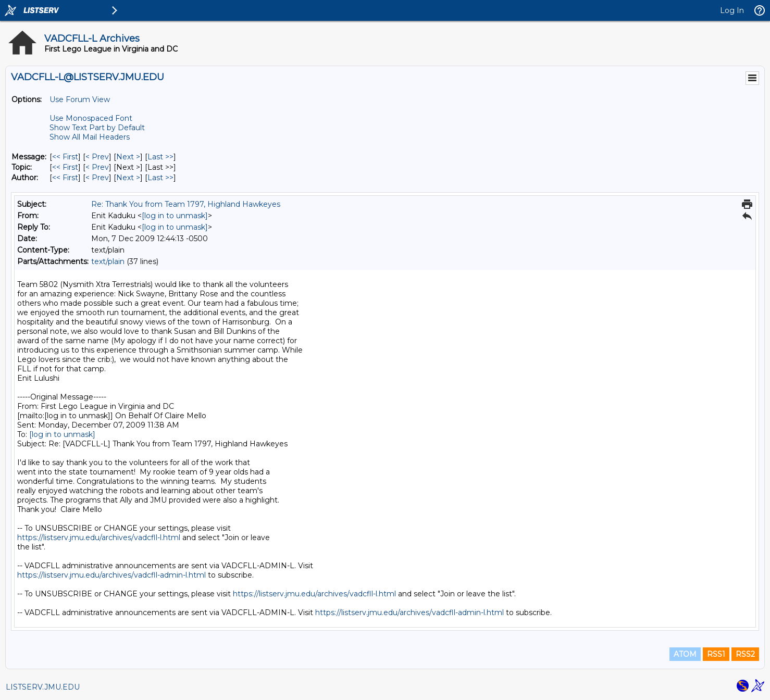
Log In (732, 10)
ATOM (685, 654)
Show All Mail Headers (90, 137)
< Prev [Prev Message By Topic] (97, 167)
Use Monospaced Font (91, 118)
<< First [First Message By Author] (65, 178)
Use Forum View (80, 99)
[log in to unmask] (175, 216)
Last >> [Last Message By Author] (160, 178)
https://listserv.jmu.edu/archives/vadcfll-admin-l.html (111, 575)
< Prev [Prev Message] (97, 157)
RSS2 (745, 654)
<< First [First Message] (65, 157)
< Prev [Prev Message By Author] (97, 178)
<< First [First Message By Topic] (65, 167)
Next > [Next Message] (128, 157)
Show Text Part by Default (97, 128)
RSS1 (716, 654)
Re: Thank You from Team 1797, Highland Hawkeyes (186, 204)
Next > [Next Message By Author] (128, 178)
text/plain (108, 261)
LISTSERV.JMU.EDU (43, 687)
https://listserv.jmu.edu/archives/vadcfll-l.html (99, 537)
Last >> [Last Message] (160, 157)
